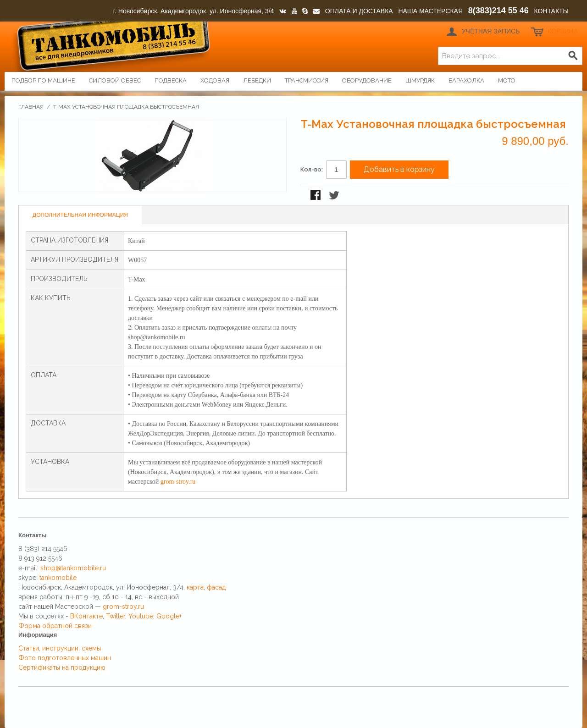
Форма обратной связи (55, 626)
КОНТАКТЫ (551, 11)
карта (195, 587)
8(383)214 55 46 (498, 11)
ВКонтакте (86, 616)
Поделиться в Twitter (335, 196)
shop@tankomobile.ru (73, 568)
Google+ (169, 616)
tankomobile (58, 578)
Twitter (116, 616)
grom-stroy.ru (178, 482)
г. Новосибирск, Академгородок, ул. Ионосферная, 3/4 (194, 11)
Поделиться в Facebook (316, 196)
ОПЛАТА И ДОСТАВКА (359, 11)
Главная (31, 107)
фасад (216, 587)
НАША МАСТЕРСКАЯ (430, 11)
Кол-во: (312, 169)
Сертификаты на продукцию (62, 667)
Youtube (141, 616)
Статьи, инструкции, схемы (60, 648)
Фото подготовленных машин (65, 658)
